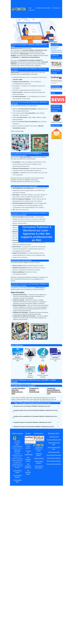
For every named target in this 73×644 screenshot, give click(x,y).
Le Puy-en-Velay (15, 384)
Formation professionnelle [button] (43, 8)
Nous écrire (17, 450)
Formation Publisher (56, 50)
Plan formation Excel (54, 452)
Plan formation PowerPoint (28, 466)
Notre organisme (32, 9)
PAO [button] (63, 8)
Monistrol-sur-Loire (26, 384)
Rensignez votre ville (56, 89)
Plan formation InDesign (54, 458)
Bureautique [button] (56, 8)
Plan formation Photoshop (54, 455)
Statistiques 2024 (54, 437)
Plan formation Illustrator (54, 461)
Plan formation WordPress (54, 464)
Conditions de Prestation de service (39, 449)
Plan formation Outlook (28, 459)
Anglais (69, 8)
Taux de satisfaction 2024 (54, 440)
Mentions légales (39, 458)
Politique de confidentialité (29, 453)
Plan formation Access (28, 472)
